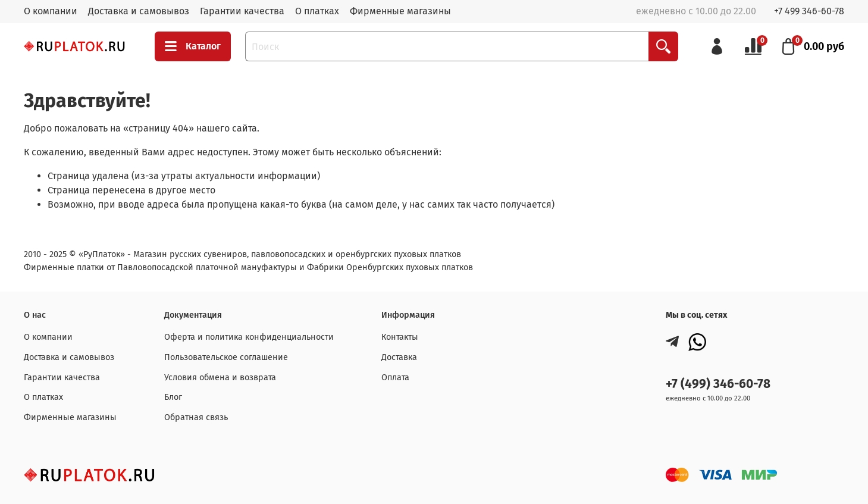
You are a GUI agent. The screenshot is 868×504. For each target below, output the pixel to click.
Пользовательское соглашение (226, 357)
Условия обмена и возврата (220, 378)
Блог (173, 397)
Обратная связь (196, 417)
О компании (51, 11)
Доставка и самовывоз (139, 11)
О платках (317, 11)
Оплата (395, 378)
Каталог (193, 46)
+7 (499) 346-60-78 (718, 384)
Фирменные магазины (400, 11)
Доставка (399, 357)
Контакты (400, 337)
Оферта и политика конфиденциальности (249, 337)
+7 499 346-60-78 (809, 11)
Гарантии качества (242, 11)
